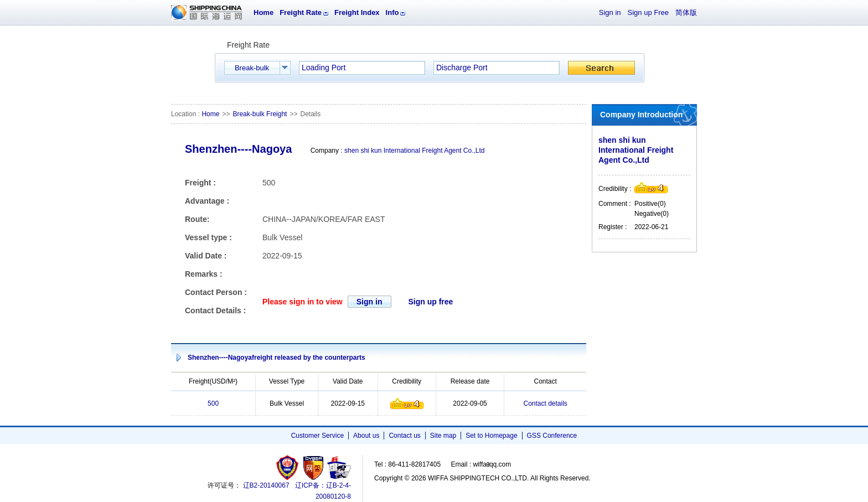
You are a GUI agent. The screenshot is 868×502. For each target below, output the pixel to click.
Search (601, 68)
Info (392, 12)
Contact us (404, 436)
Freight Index (357, 12)
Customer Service (317, 436)
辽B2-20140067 (266, 485)
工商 (289, 467)
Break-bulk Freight (260, 114)
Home (263, 12)
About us (366, 436)
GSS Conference (552, 436)
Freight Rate (301, 12)
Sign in (610, 12)
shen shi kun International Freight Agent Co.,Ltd (415, 151)
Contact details (545, 403)
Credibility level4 (407, 403)
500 (213, 403)
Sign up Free (648, 12)
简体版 (686, 12)
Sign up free (430, 302)
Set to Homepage (491, 436)
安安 (339, 467)
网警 (314, 467)
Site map (443, 436)
